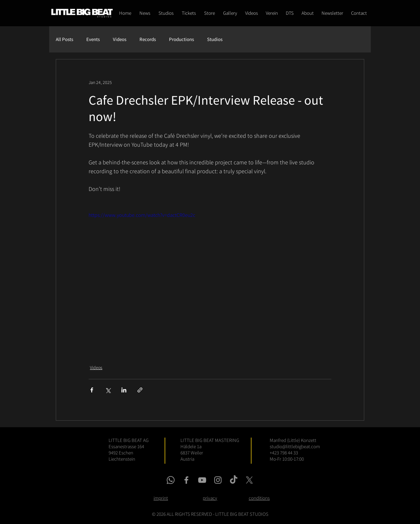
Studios (215, 39)
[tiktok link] (234, 480)
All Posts (64, 39)
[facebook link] (186, 480)
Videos (120, 39)
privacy (210, 498)
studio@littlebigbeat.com (295, 446)
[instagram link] (218, 480)
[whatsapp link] (171, 480)
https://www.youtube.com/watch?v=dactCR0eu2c (142, 215)
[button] (209, 13)
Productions (181, 39)
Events (93, 39)
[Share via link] (140, 390)
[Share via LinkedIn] (124, 390)
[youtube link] (202, 480)
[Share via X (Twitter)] (108, 390)
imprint (161, 498)
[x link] (249, 480)
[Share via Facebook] (92, 390)
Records (148, 39)
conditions (259, 498)
